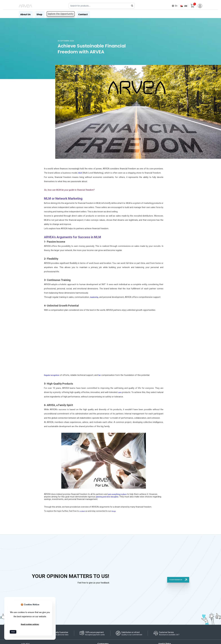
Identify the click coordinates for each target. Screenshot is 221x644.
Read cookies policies (30, 624)
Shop (38, 14)
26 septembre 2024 (67, 41)
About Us (24, 14)
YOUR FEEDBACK (177, 578)
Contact (83, 14)
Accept (14, 631)
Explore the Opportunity (60, 13)
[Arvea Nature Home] (25, 6)
